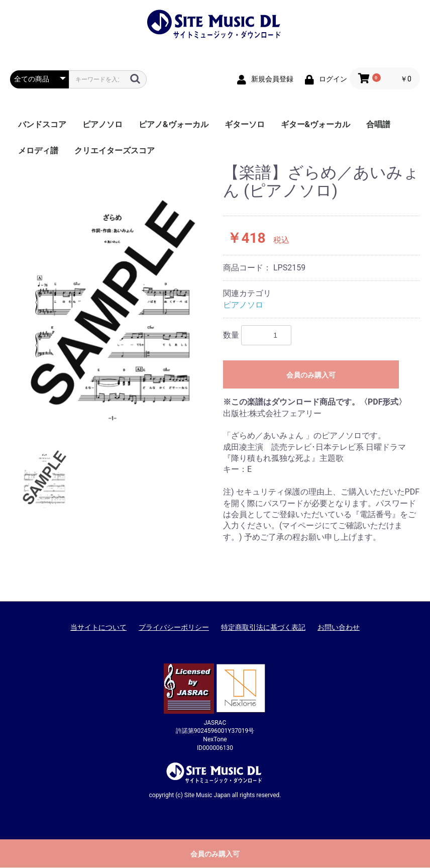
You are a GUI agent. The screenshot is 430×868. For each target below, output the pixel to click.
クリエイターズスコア (115, 151)
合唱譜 (378, 124)
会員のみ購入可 (311, 375)
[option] (113, 295)
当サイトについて (98, 627)
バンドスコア (42, 124)
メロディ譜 (38, 151)
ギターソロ (245, 124)
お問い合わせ (339, 627)
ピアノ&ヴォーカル (174, 124)
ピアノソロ (102, 124)
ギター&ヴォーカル (316, 124)
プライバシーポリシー (174, 627)
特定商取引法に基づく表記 (263, 627)
